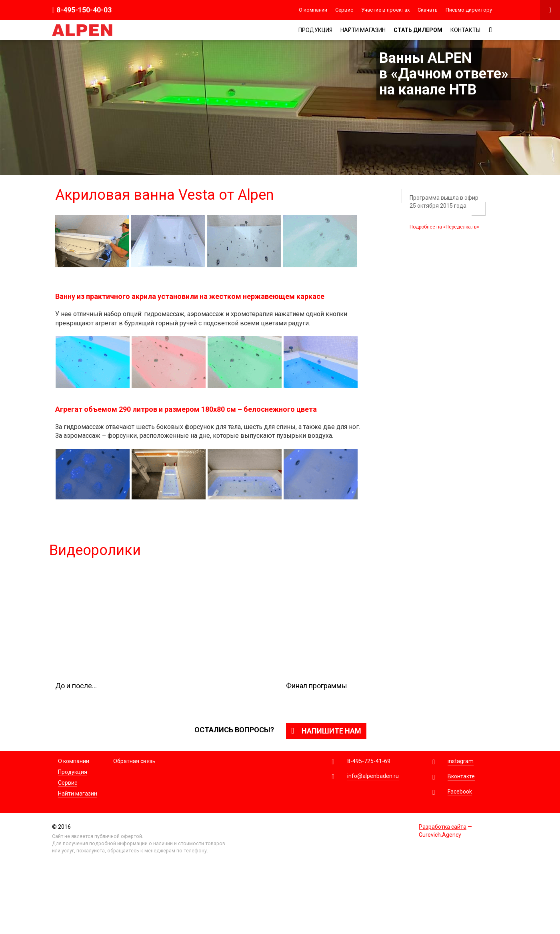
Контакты (465, 30)
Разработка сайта (443, 827)
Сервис (344, 10)
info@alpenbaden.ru (373, 776)
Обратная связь (134, 761)
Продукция (315, 30)
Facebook (460, 792)
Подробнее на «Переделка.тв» (444, 227)
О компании (313, 10)
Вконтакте (461, 776)
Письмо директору (469, 10)
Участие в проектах (385, 10)
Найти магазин (363, 30)
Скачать (428, 10)
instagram (461, 761)
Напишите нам (326, 731)
